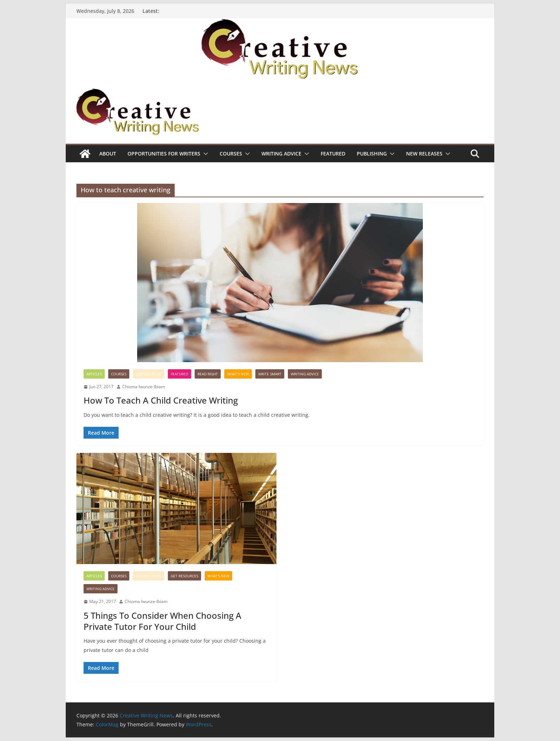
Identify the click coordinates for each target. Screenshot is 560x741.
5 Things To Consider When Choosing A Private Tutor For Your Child (162, 621)
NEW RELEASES (424, 154)
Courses (231, 154)
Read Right (208, 374)
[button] (204, 154)
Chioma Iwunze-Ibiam (144, 387)
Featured (333, 154)
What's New (238, 374)
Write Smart (270, 374)
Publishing (372, 154)
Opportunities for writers (164, 154)
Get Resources (184, 576)
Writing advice (281, 154)
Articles (94, 374)
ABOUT (108, 154)
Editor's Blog (149, 374)
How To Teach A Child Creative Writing (161, 400)
